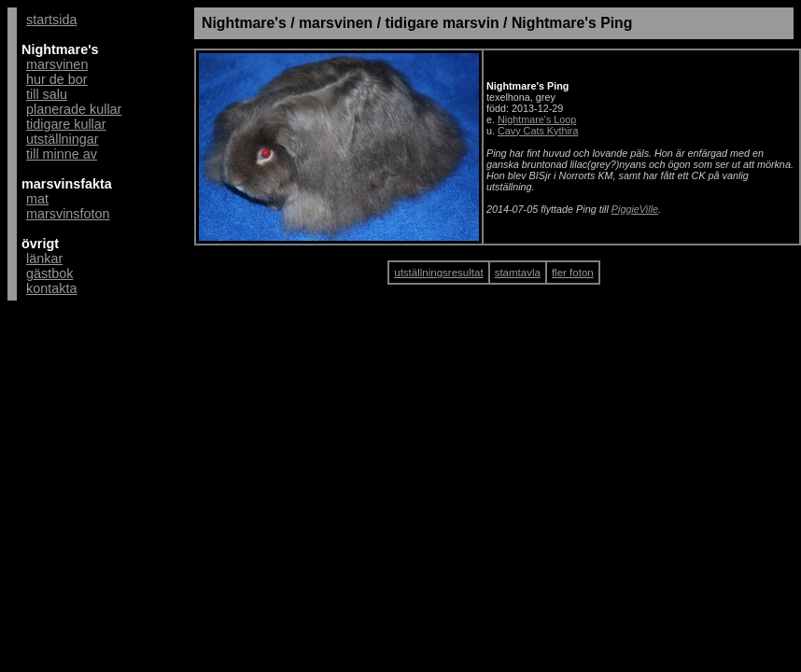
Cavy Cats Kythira (538, 131)
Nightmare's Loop (537, 119)
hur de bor (57, 79)
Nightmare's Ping (572, 23)
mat (37, 199)
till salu (47, 94)
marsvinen (57, 64)
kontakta (51, 288)
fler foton (573, 273)
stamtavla (518, 273)
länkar (44, 259)
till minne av (62, 154)
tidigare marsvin (442, 23)
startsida (51, 20)
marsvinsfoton (68, 214)
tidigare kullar (66, 124)
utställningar (63, 139)
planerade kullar (74, 109)
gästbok (49, 273)
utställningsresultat (438, 273)
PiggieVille (635, 209)
